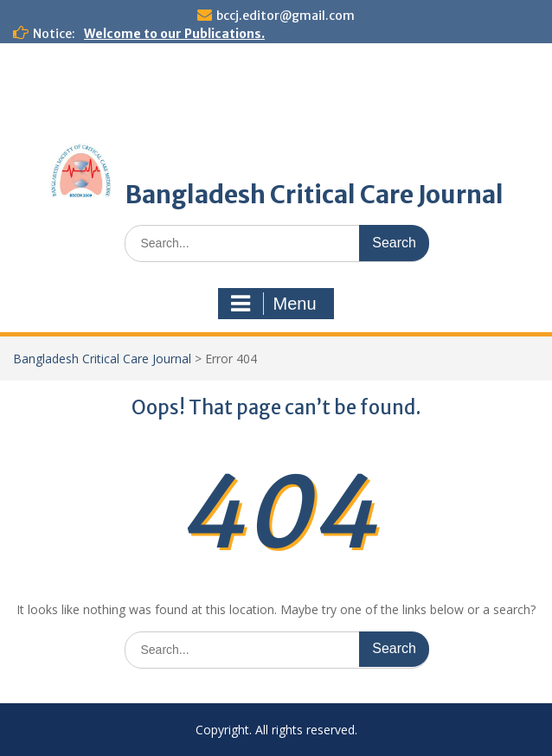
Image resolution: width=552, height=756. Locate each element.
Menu (273, 304)
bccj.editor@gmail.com (286, 16)
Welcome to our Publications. (174, 34)
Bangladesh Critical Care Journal (315, 195)
